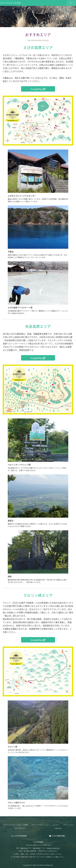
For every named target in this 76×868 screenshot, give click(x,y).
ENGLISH (58, 828)
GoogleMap (38, 89)
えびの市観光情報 (58, 836)
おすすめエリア (20, 828)
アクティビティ (69, 825)
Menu (71, 3)
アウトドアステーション (40, 825)
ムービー (56, 825)
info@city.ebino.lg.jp (53, 848)
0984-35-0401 (36, 848)
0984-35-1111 (24, 848)
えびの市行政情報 (20, 836)
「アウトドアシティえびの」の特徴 (15, 825)
